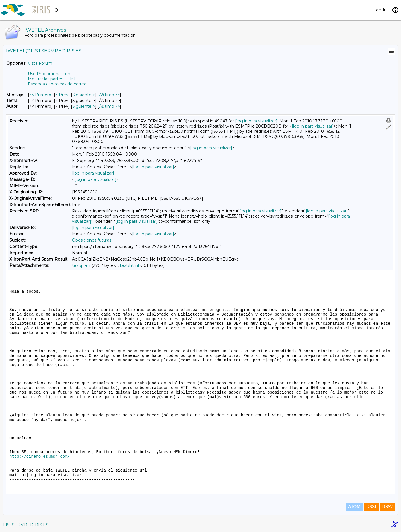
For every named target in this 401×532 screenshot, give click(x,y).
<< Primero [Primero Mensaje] (40, 95)
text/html (129, 265)
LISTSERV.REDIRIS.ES (26, 525)
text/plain (81, 265)
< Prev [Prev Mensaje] (62, 95)
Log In (380, 10)
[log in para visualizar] (256, 121)
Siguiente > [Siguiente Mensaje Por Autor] (84, 106)
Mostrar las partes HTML (52, 79)
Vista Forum (40, 63)
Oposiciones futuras (92, 240)
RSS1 (371, 507)
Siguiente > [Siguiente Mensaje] (84, 95)
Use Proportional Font (50, 74)
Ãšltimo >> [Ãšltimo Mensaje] (109, 95)
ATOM (354, 507)
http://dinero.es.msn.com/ (40, 457)
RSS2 (387, 507)
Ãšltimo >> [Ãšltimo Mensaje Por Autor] (109, 106)
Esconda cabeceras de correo (57, 84)
